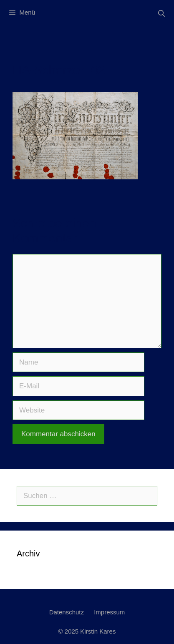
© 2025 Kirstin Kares (87, 631)
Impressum (109, 612)
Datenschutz (67, 612)
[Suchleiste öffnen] (161, 14)
